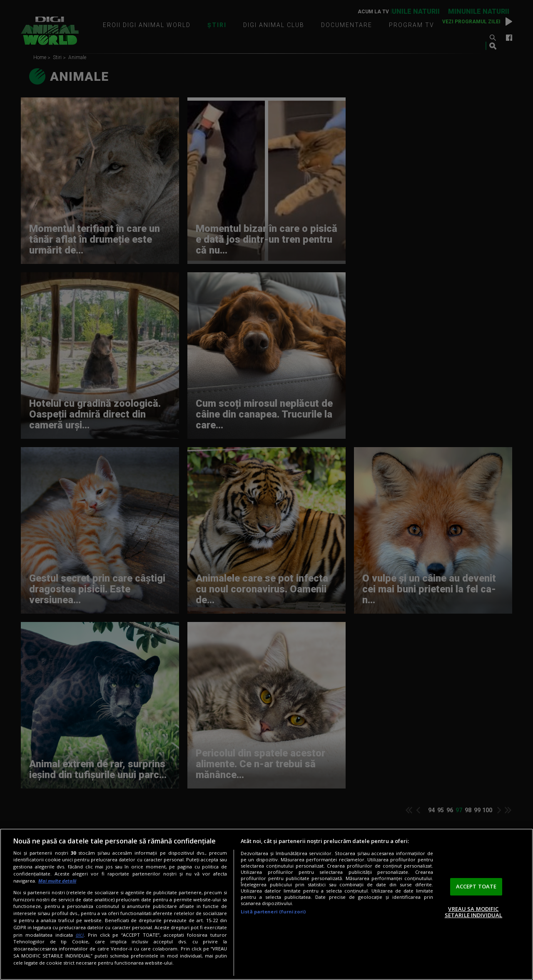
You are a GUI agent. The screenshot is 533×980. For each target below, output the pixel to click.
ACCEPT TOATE (476, 886)
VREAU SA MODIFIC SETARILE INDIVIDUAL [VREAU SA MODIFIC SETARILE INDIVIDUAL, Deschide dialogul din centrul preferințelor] (473, 912)
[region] (266, 904)
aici (80, 935)
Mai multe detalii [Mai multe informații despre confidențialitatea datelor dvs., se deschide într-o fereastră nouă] (57, 881)
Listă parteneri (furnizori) (273, 912)
